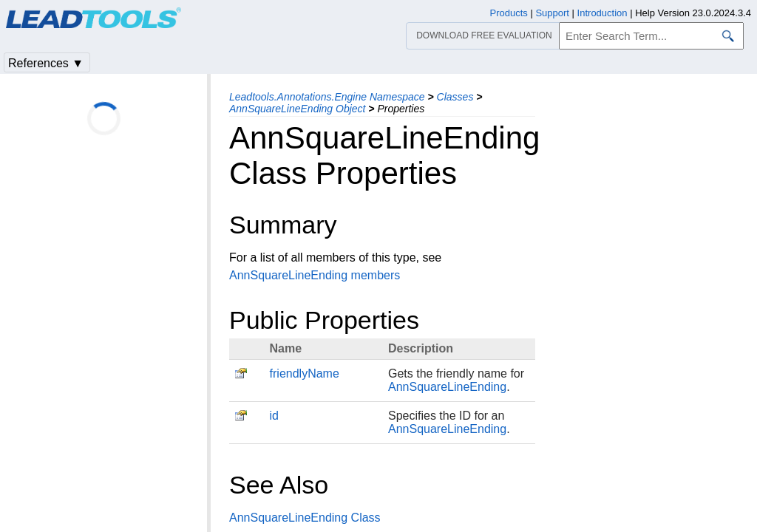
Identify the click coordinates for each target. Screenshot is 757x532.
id (274, 416)
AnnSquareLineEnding (447, 387)
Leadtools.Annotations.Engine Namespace (327, 97)
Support (552, 13)
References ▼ (46, 63)
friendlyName (305, 374)
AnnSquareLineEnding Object (297, 109)
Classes (455, 97)
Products (509, 13)
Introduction (602, 13)
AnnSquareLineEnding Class (305, 518)
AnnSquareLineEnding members (315, 275)
